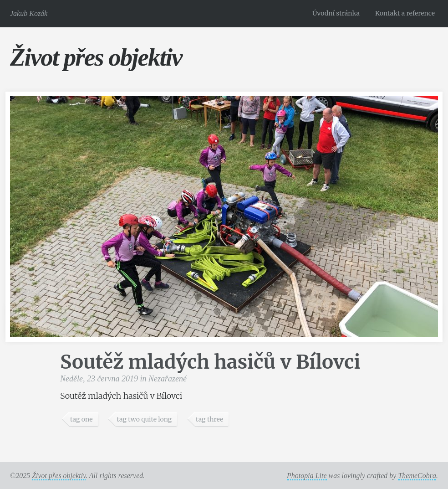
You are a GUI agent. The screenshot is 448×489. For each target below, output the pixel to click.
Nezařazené (168, 379)
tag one (81, 419)
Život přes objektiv (96, 57)
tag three (209, 419)
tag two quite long (144, 419)
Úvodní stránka (336, 13)
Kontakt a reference (405, 13)
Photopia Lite (307, 476)
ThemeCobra (417, 476)
